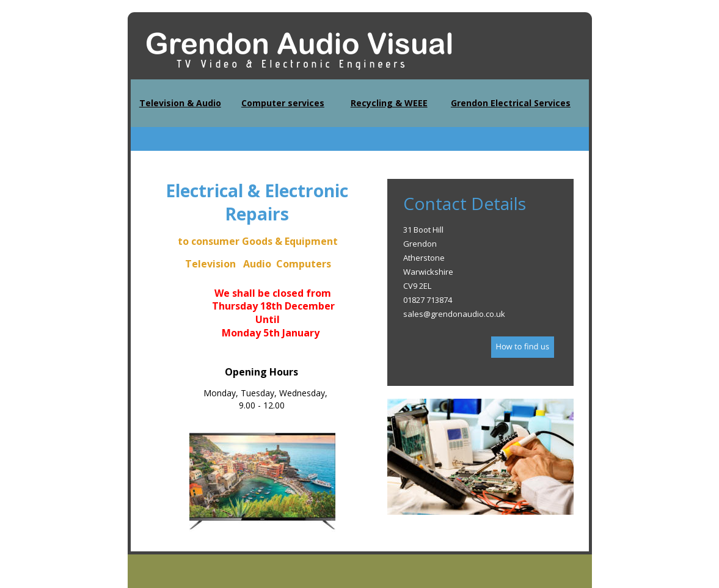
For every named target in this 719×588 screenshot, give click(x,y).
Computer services (283, 103)
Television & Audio (180, 103)
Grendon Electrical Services (511, 103)
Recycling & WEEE (389, 103)
